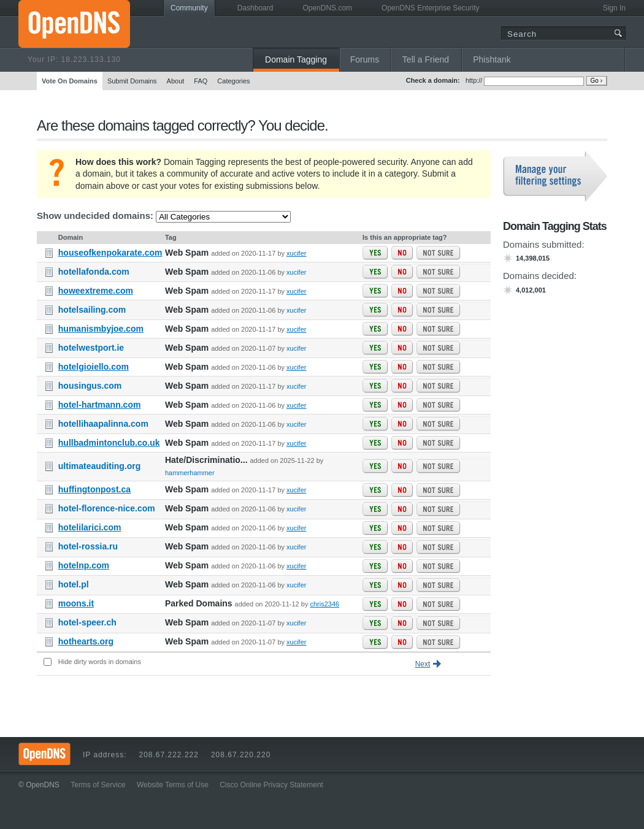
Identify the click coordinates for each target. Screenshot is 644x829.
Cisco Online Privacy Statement (271, 785)
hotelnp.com (84, 565)
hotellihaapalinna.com (103, 424)
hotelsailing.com (92, 310)
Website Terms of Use (173, 785)
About (176, 81)
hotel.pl (74, 584)
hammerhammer (190, 473)
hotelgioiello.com (94, 367)
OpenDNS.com (327, 8)
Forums (365, 59)
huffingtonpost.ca (94, 489)
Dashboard (255, 8)
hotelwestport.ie (91, 348)
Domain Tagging (296, 59)
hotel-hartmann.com (100, 405)
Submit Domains (132, 81)
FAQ (201, 81)
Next (423, 664)
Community (189, 8)
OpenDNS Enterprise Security (430, 8)
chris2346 (324, 604)
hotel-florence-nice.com (107, 508)
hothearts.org (86, 641)
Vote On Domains (70, 81)
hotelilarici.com (90, 527)
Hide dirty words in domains (100, 662)
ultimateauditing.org (100, 466)
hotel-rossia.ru (88, 546)
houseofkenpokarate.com (110, 253)
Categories (233, 81)
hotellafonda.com (94, 272)
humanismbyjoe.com (101, 329)
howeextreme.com (96, 291)
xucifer (296, 253)
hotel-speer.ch (87, 622)
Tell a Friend (426, 59)
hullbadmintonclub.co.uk (109, 443)
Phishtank (492, 59)
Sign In (614, 8)
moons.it (76, 603)
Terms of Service (98, 785)
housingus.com (90, 386)
